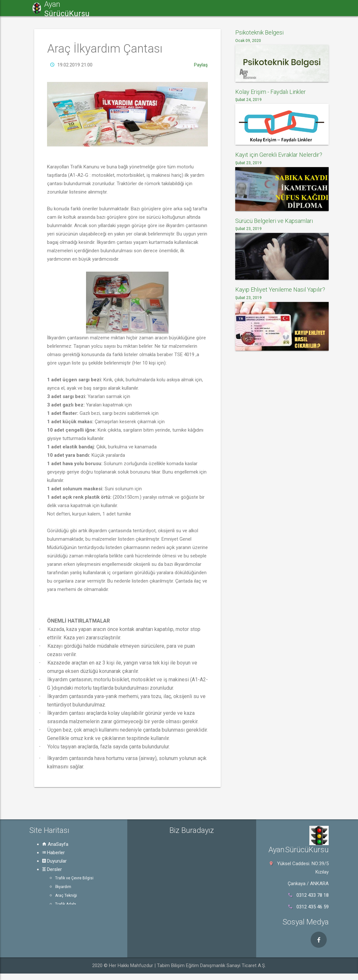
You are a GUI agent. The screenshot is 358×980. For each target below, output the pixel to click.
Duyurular (54, 861)
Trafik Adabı (66, 904)
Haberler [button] (137, 8)
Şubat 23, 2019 (248, 163)
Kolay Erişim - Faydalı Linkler (271, 92)
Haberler (53, 853)
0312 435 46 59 (313, 907)
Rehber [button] (317, 8)
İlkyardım (63, 887)
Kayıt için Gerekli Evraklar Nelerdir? (279, 155)
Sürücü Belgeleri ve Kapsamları (274, 221)
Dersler (52, 869)
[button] (107, 8)
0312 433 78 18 (313, 895)
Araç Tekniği (66, 895)
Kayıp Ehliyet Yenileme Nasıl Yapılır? (280, 290)
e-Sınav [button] (242, 8)
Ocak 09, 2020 (248, 41)
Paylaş (201, 65)
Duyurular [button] (174, 8)
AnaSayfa (55, 844)
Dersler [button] (211, 8)
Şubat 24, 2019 (248, 100)
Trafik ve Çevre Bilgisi (74, 878)
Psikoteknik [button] (279, 8)
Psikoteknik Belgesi (259, 32)
